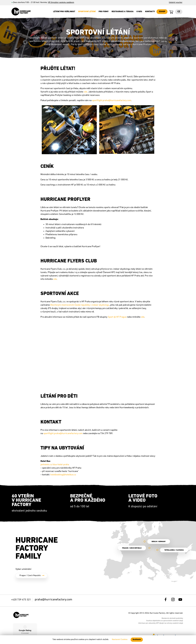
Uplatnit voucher (176, 3)
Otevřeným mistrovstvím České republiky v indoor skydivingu (80, 305)
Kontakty (150, 12)
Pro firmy (104, 12)
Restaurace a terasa (123, 12)
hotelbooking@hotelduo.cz (63, 475)
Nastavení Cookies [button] (120, 640)
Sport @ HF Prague (117, 317)
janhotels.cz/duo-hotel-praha (55, 465)
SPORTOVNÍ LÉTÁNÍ (87, 12)
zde (143, 317)
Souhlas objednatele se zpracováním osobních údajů (165, 621)
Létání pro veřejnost (64, 12)
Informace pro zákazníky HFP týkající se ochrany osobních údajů (161, 623)
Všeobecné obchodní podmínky (172, 618)
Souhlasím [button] (137, 640)
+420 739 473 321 (21, 600)
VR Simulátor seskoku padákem (61, 3)
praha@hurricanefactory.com (53, 600)
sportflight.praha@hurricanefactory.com (112, 101)
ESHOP (162, 12)
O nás (139, 12)
